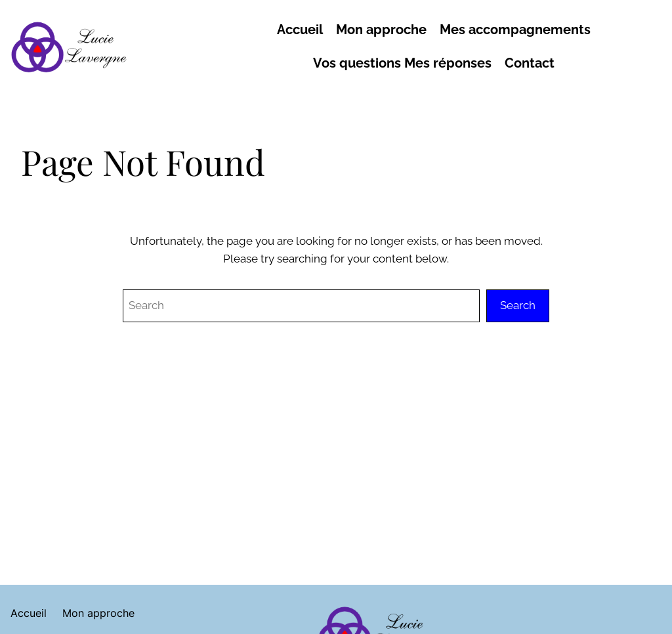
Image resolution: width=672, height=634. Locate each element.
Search (518, 305)
